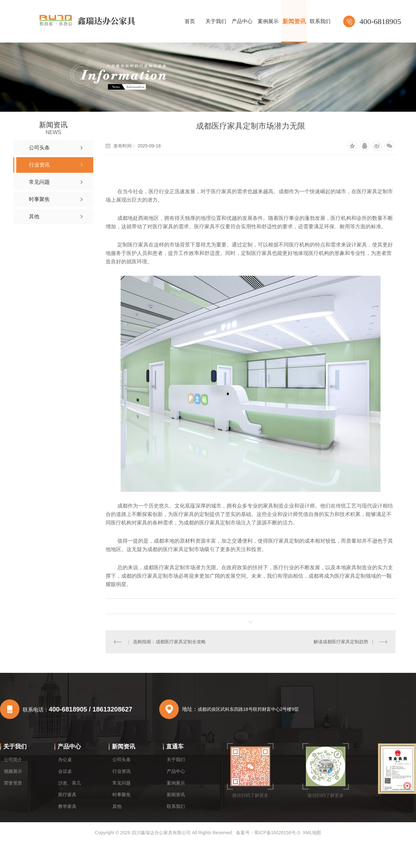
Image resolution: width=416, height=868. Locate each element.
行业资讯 (122, 771)
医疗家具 (67, 795)
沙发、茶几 (70, 783)
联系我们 (176, 806)
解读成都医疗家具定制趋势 (341, 642)
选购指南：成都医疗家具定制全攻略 (169, 642)
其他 (117, 806)
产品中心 (69, 747)
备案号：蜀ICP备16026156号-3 (268, 833)
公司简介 (13, 760)
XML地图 (312, 833)
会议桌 (65, 771)
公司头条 (122, 760)
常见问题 (122, 783)
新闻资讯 (123, 747)
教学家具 (67, 806)
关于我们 (15, 747)
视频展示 (13, 771)
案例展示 (176, 783)
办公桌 (65, 760)
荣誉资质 (13, 783)
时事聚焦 (122, 795)
